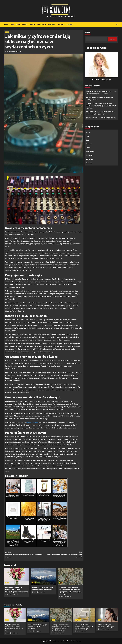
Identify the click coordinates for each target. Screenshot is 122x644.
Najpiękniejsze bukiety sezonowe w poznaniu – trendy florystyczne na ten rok (16, 590)
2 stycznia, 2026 (108, 629)
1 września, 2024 (16, 51)
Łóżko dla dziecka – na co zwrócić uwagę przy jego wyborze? (63, 554)
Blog (12, 24)
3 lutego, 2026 (84, 631)
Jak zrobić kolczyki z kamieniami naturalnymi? (101, 118)
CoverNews (67, 641)
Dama (8, 51)
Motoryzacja (42, 24)
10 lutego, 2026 (68, 597)
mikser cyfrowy (32, 422)
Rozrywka (52, 24)
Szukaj (87, 32)
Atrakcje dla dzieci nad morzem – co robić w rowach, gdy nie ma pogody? (100, 113)
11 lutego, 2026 (41, 592)
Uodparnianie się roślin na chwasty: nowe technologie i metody (24, 554)
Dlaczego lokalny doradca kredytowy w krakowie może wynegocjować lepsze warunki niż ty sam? (70, 591)
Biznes (6, 24)
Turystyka (61, 24)
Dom (18, 24)
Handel (32, 24)
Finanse (25, 24)
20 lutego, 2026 (15, 594)
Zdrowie (70, 24)
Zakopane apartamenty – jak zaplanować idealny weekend (43, 588)
